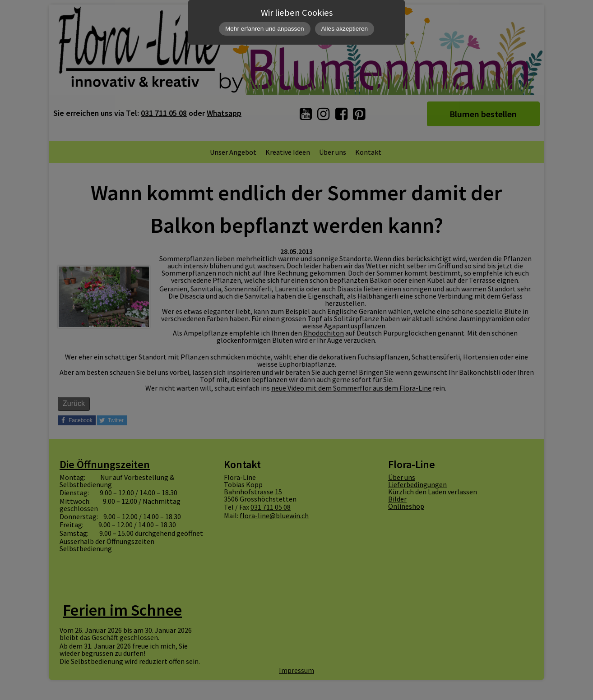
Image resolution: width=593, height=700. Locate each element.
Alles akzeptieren (345, 29)
